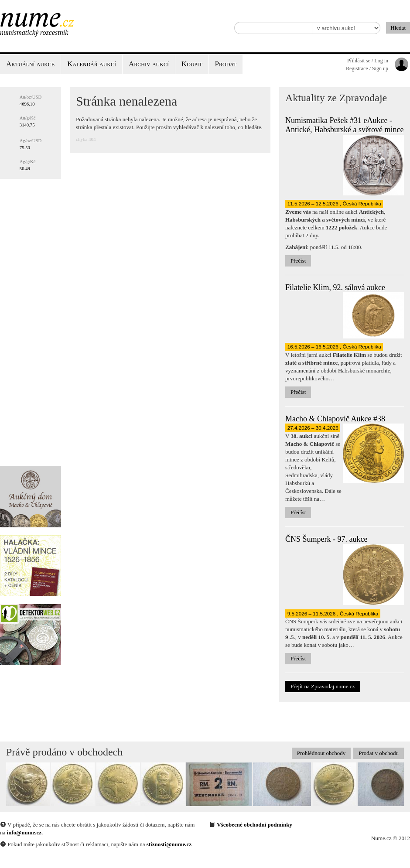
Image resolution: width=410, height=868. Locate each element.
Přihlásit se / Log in (368, 61)
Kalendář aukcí (92, 64)
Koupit (192, 64)
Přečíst (298, 261)
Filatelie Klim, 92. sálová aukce (335, 287)
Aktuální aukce (30, 64)
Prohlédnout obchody (321, 753)
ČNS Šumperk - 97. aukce (326, 539)
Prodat (226, 64)
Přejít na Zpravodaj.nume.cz (323, 686)
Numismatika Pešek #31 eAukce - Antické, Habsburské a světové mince (344, 125)
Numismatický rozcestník (34, 32)
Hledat (398, 28)
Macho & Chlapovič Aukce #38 (335, 419)
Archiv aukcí (149, 64)
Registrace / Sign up (367, 68)
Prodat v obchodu (379, 753)
